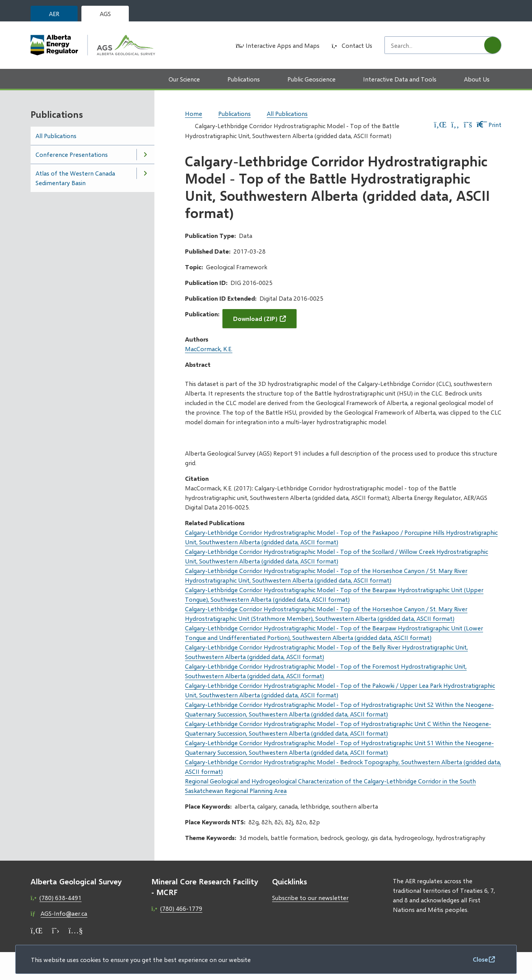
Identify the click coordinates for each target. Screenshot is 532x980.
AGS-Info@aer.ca (64, 913)
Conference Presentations (72, 154)
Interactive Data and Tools (400, 79)
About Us (477, 79)
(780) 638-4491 (60, 898)
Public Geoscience (311, 79)
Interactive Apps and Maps (283, 45)
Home (194, 113)
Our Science (184, 79)
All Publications (56, 136)
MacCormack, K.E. (209, 349)
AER (54, 14)
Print (489, 125)
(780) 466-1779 (181, 908)
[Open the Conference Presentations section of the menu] (145, 155)
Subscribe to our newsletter (310, 898)
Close (480, 959)
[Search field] (435, 45)
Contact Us (357, 45)
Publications (244, 79)
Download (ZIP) (255, 318)
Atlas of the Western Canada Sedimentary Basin (75, 178)
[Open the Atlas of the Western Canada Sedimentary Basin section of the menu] (145, 173)
